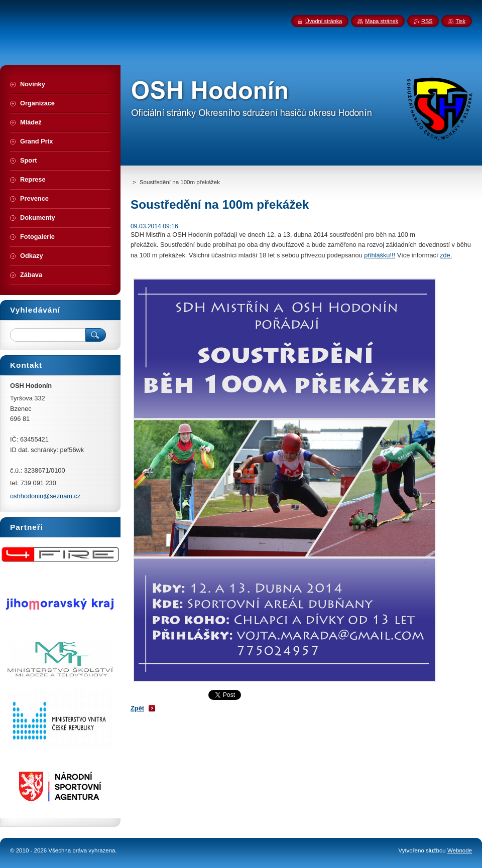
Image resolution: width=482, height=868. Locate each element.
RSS (427, 21)
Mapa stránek (382, 21)
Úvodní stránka (324, 21)
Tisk (460, 21)
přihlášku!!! (380, 255)
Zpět (137, 708)
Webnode (460, 850)
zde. (446, 255)
